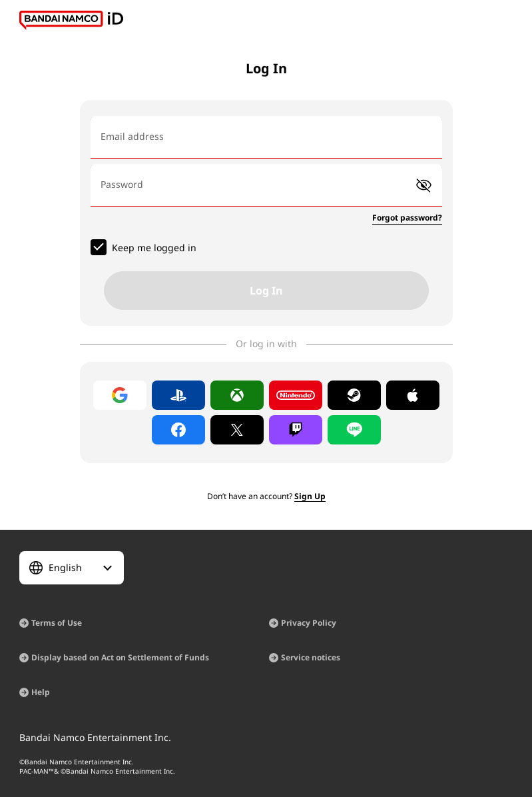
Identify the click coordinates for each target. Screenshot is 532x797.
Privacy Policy (309, 623)
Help (41, 692)
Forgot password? (407, 218)
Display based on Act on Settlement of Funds (120, 657)
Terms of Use (57, 623)
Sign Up (310, 496)
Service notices (311, 657)
